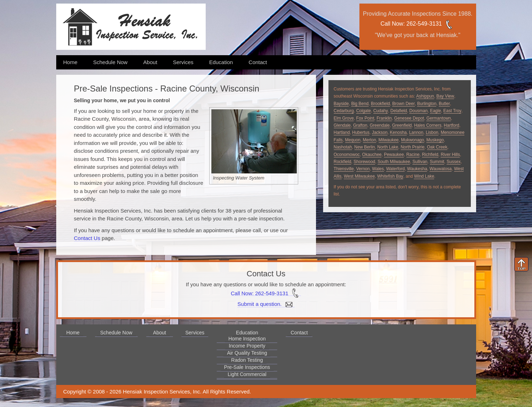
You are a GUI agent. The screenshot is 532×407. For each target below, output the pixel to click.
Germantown (439, 118)
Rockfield (343, 162)
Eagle (435, 111)
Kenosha (398, 132)
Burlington (427, 104)
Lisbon (432, 132)
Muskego (435, 140)
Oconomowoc (347, 155)
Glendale (342, 125)
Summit (437, 162)
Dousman (418, 111)
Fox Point (365, 118)
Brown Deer (403, 104)
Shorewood (365, 162)
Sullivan (420, 162)
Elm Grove (344, 118)
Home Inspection (247, 339)
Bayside (341, 104)
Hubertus (361, 132)
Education (221, 62)
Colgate (364, 111)
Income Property (247, 346)
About (150, 62)
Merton (370, 140)
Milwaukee (389, 140)
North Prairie (413, 147)
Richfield (430, 155)
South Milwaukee (394, 162)
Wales (378, 169)
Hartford (451, 125)
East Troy (452, 111)
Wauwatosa (441, 169)
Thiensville (344, 169)
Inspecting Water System (239, 178)
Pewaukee (394, 155)
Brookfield (380, 104)
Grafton (360, 125)
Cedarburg (344, 111)
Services (183, 62)
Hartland (342, 132)
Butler (444, 104)
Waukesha (417, 169)
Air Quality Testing (247, 353)
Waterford (395, 169)
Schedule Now (110, 62)
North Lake (388, 147)
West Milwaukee (359, 176)
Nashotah (343, 147)
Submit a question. (266, 304)
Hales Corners (428, 125)
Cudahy (381, 111)
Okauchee (372, 155)
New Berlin (365, 147)
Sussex (454, 162)
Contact (258, 62)
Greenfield (402, 125)
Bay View (445, 96)
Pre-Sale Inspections (247, 367)
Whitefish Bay (390, 176)
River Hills (450, 155)
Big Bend (360, 104)
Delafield (399, 111)
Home (70, 62)
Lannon (416, 132)
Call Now (392, 24)
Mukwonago (413, 140)
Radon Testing (247, 360)
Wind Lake (424, 176)
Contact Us (87, 238)
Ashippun (425, 96)
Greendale (380, 125)
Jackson (380, 132)
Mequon (353, 140)
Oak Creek (437, 147)
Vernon (363, 169)
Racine (413, 155)
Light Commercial (247, 374)
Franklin (384, 118)
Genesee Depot (409, 118)
